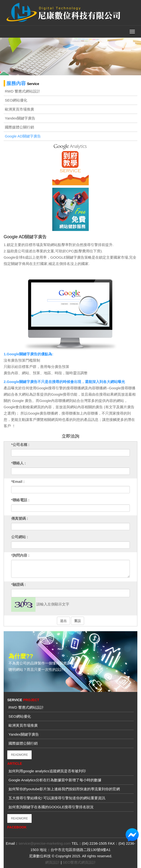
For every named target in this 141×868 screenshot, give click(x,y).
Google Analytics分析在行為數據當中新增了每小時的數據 (55, 780)
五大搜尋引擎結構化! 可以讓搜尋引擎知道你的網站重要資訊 (57, 798)
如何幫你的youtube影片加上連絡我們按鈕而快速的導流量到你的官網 (64, 789)
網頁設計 (53, 862)
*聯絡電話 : (20, 500)
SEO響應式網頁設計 (79, 862)
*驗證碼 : (18, 584)
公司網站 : (20, 537)
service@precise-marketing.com (44, 843)
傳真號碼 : (20, 518)
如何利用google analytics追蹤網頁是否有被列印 (47, 771)
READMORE (19, 755)
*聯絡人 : (18, 463)
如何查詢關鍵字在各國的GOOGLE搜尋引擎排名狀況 (51, 807)
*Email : (18, 481)
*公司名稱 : (20, 445)
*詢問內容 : (20, 555)
